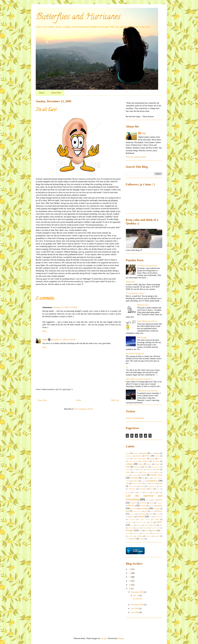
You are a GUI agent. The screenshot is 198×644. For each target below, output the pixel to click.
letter (154, 492)
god (149, 478)
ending (141, 470)
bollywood (129, 456)
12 (130, 577)
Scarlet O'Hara (145, 519)
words (128, 539)
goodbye (135, 481)
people (152, 511)
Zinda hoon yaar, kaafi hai (147, 391)
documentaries (156, 467)
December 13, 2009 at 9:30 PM (65, 307)
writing (142, 539)
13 (130, 573)
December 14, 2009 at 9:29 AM (63, 340)
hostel (142, 486)
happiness (153, 481)
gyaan (143, 481)
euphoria (150, 470)
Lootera (148, 500)
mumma (152, 506)
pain (127, 511)
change (152, 459)
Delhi (128, 467)
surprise (130, 528)
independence (152, 486)
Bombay (139, 456)
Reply (45, 331)
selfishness (129, 522)
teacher (138, 528)
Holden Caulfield (137, 483)
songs (154, 525)
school (157, 519)
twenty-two (136, 533)
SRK (161, 525)
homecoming (133, 486)
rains (133, 517)
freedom (135, 475)
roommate (132, 519)
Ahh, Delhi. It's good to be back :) (139, 379)
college (129, 464)
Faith (158, 470)
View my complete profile (136, 157)
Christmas (156, 461)
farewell (136, 472)
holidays (153, 483)
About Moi (56, 93)
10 (130, 585)
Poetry (160, 511)
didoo (146, 467)
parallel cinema (137, 511)
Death (157, 464)
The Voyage (142, 337)
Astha (45, 340)
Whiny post (130, 282)
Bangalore (136, 453)
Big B (152, 453)
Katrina (128, 492)
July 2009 (135, 609)
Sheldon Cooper (141, 522)
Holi (146, 483)
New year (134, 509)
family (128, 472)
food (127, 475)
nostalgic (157, 509)
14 (130, 569)
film (158, 472)
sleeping (139, 525)
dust (134, 470)
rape (151, 517)
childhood (145, 461)
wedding (139, 536)
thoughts (130, 530)
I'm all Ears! (138, 599)
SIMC (159, 522)
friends (143, 475)
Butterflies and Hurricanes (78, 17)
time (140, 531)
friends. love (156, 475)
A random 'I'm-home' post (147, 266)
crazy (141, 464)
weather (131, 536)
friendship (134, 478)
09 (130, 589)
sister (132, 525)
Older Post (115, 400)
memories (143, 503)
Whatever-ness (143, 305)
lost (154, 500)
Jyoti (158, 489)
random (141, 516)
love (160, 500)
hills (127, 483)
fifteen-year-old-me (148, 472)
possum (132, 514)
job (152, 489)
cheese (160, 459)
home (160, 483)
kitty (134, 492)
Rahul (158, 514)
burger (128, 459)
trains (147, 531)
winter (157, 536)
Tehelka (145, 528)
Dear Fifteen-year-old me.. (147, 321)
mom (152, 503)
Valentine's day (158, 533)
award (128, 453)
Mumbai (143, 506)
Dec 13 (136, 596)
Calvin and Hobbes (140, 459)
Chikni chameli (133, 461)
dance (149, 464)
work (134, 539)
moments (159, 503)
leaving (147, 492)
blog (158, 453)
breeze (157, 456)
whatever (149, 536)
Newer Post (42, 400)
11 (130, 581)
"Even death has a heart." (136, 293)
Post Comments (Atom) (84, 409)
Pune (151, 514)
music (159, 505)
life (159, 492)
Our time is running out (135, 354)
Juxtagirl (104, 638)
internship (143, 489)
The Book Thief (155, 528)
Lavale (141, 492)
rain (127, 517)
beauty (144, 453)
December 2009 (137, 592)
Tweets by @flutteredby (135, 418)
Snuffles (147, 525)
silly (151, 522)
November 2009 (137, 605)
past (146, 511)
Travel (154, 531)
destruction (137, 467)
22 (127, 367)
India (161, 486)
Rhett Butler (158, 517)
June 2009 (135, 612)
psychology (142, 514)
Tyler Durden (146, 533)
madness (133, 503)
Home (42, 93)
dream (128, 470)
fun (143, 478)
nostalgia (144, 508)
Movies (131, 505)
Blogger (121, 638)
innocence (132, 489)
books (148, 456)
